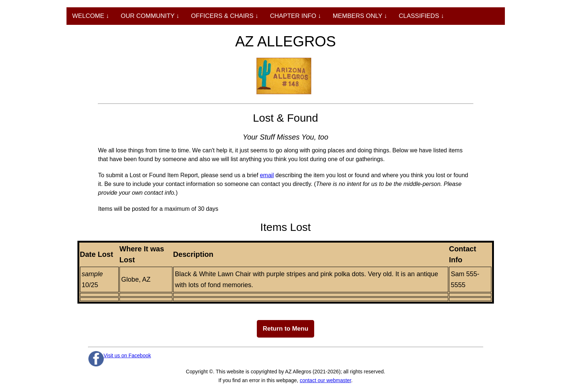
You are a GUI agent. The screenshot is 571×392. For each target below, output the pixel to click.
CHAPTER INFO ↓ (296, 16)
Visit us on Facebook (127, 355)
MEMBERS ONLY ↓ (360, 16)
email (267, 175)
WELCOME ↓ (91, 16)
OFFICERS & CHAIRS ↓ (225, 16)
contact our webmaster (325, 380)
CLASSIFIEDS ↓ (421, 16)
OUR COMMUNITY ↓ (150, 16)
